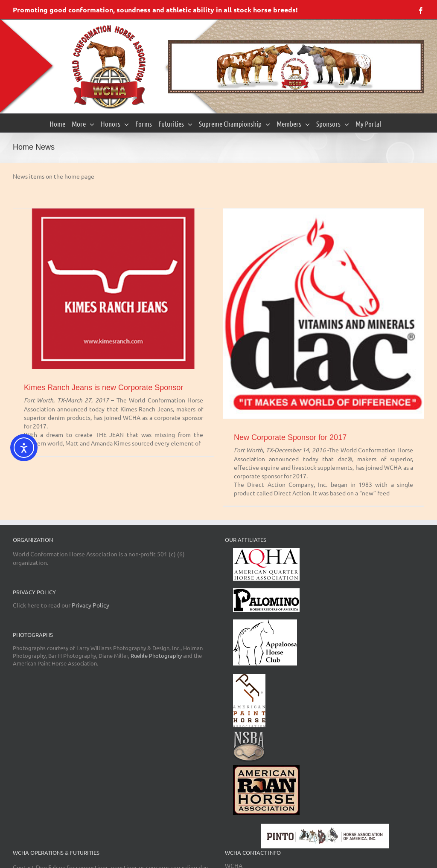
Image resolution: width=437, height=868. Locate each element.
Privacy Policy (90, 605)
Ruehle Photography (156, 655)
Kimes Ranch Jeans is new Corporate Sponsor (103, 388)
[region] (296, 67)
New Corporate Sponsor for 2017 (290, 437)
